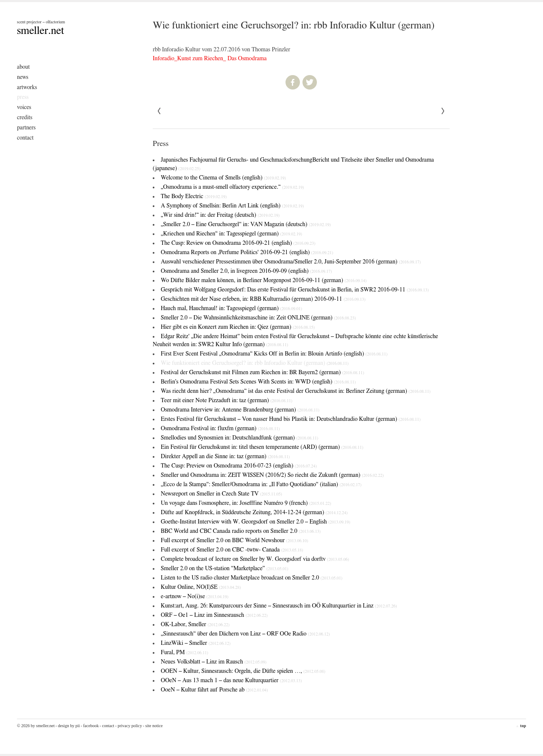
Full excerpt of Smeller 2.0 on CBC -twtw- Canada (232, 550)
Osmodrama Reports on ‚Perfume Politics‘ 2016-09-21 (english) (247, 252)
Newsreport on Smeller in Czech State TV (221, 494)
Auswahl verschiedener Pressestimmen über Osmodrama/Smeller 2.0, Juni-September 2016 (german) (291, 262)
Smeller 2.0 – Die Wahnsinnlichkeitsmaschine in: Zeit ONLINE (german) (258, 318)
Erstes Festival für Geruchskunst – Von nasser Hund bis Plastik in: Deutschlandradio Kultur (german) (291, 419)
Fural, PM (185, 652)
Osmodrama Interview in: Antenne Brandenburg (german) (240, 410)
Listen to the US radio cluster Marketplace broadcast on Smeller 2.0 (252, 578)
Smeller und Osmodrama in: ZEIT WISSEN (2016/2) (272, 475)
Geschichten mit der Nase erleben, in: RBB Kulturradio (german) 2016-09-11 (263, 299)
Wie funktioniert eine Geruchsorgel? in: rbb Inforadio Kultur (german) (255, 363)
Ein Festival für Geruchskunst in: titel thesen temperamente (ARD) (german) (262, 447)
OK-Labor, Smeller (195, 624)
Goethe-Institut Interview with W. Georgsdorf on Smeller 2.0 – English (256, 522)
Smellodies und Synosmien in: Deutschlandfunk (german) (239, 438)
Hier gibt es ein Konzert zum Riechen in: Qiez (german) (238, 327)
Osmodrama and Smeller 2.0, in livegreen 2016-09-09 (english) (246, 271)
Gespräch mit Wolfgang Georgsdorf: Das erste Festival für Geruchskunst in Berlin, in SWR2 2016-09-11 (295, 290)
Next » (160, 111)
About (23, 67)
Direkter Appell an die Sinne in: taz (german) (225, 456)
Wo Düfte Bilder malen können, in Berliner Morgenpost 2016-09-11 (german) (264, 280)
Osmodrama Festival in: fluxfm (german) (220, 428)
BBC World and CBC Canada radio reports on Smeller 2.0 (241, 531)
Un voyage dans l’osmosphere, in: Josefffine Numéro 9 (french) (246, 503)
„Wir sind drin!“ (220, 215)
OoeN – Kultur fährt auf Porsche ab (214, 690)
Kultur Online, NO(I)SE (201, 587)
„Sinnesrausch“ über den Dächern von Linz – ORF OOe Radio (245, 634)
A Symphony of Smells (232, 206)
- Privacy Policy (128, 726)
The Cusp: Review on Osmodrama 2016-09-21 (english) (238, 243)
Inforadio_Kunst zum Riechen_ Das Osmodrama (210, 59)
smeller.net (41, 31)
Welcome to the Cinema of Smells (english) (223, 178)
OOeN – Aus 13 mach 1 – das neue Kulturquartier (231, 680)
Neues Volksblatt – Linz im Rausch (214, 662)
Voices (24, 107)
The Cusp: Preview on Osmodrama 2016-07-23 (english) (239, 466)
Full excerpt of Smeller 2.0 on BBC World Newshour (234, 540)
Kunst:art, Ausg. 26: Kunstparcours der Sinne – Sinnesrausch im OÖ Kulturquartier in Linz (279, 606)
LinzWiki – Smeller (196, 643)
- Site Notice (153, 726)
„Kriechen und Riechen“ (231, 234)
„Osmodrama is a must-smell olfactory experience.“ (232, 187)
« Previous (443, 111)
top (521, 726)
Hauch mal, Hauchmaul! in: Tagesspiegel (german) (231, 308)
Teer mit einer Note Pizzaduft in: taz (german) (227, 400)
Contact (25, 138)
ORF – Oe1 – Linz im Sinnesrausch (214, 615)
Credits (25, 118)
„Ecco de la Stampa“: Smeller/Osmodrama (261, 484)
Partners (26, 128)
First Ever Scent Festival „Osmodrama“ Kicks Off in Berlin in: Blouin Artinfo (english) (274, 354)
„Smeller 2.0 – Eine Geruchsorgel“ (246, 224)
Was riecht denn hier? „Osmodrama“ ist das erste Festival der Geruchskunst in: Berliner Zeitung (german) (296, 391)
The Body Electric (194, 196)
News (23, 77)
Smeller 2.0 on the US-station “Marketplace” (225, 568)
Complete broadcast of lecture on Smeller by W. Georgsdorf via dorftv (255, 559)
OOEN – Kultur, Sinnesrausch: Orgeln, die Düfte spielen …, (243, 671)
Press (23, 97)
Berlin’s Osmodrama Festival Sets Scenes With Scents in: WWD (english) (258, 382)
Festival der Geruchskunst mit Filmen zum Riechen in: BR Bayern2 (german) (262, 372)
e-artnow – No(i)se (195, 596)
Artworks (27, 87)
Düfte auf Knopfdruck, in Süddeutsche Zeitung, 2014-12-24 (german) (254, 512)
